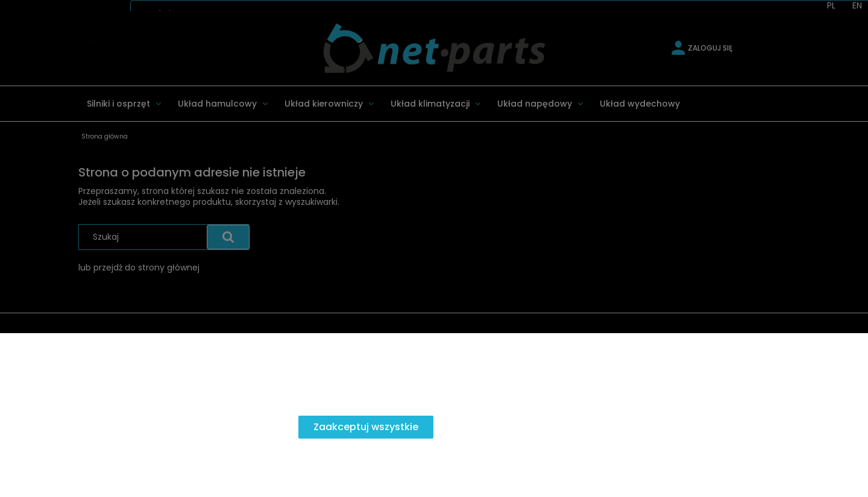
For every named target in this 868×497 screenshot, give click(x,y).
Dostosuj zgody (242, 427)
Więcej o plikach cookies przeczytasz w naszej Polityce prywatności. (161, 400)
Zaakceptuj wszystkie (366, 427)
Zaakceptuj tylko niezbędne (102, 427)
